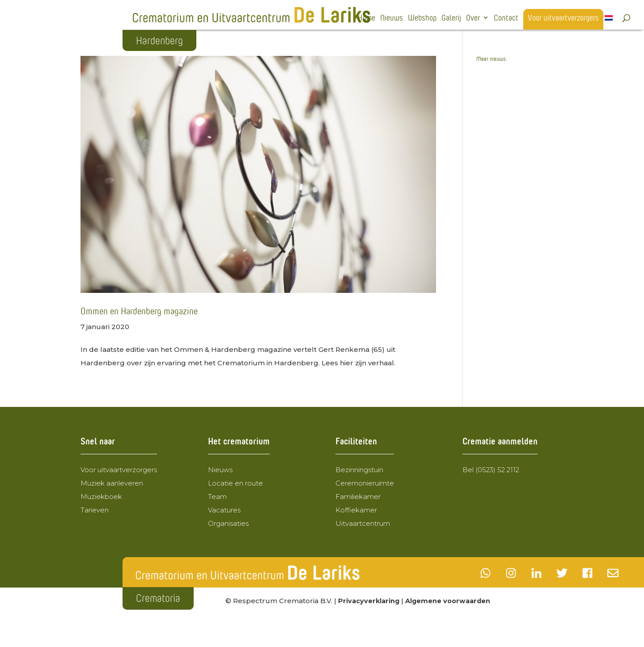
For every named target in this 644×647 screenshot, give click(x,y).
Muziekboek (101, 497)
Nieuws (392, 19)
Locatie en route (235, 483)
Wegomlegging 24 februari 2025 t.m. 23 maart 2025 (512, 187)
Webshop (422, 19)
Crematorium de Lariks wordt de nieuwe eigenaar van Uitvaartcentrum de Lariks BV (517, 130)
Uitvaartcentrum (363, 523)
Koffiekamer (356, 510)
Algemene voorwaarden (451, 601)
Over (473, 19)
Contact (506, 19)
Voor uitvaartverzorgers (563, 19)
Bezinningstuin (359, 470)
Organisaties (228, 523)
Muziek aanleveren (112, 483)
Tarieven (95, 510)
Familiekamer (358, 497)
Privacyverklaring (370, 601)
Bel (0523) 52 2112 (491, 470)
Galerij (451, 19)
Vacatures (224, 510)
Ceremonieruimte (365, 483)
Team (217, 497)
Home (366, 19)
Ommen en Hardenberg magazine (139, 311)
